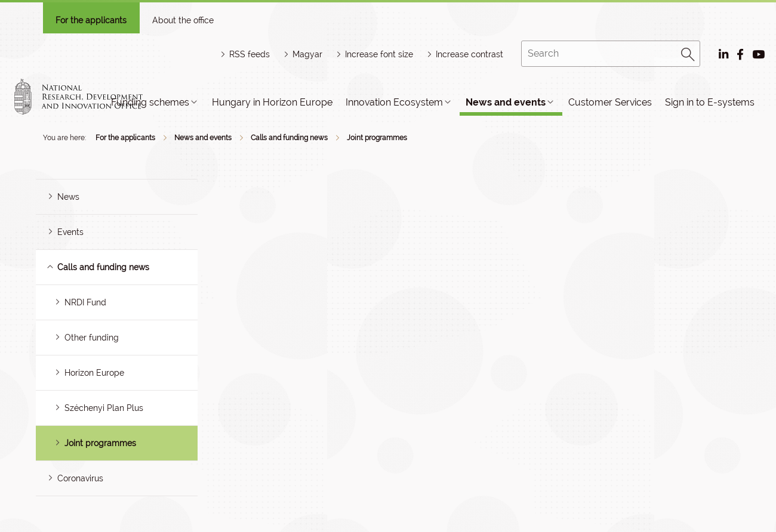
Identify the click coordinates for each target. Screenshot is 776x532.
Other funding (92, 338)
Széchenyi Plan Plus (104, 408)
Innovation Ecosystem (394, 102)
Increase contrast (469, 54)
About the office (183, 20)
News (68, 197)
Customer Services (610, 102)
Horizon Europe (94, 373)
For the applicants (91, 20)
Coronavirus (80, 478)
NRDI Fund (85, 302)
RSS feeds (250, 54)
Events (70, 232)
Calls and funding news (289, 138)
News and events (506, 102)
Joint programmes (377, 138)
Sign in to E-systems (710, 102)
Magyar (307, 54)
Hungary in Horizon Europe (272, 102)
